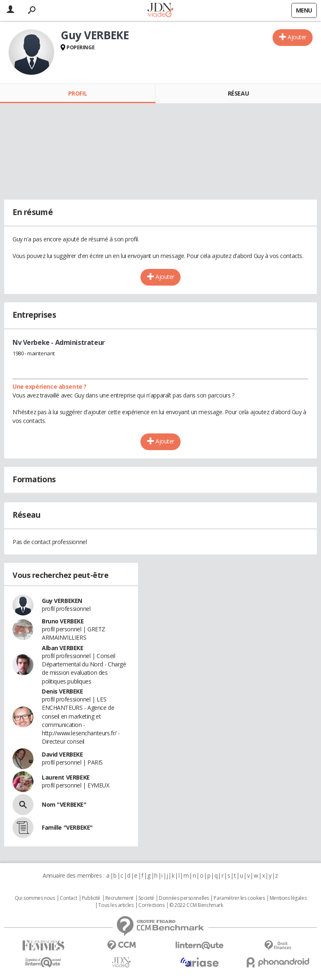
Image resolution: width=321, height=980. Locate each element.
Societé (146, 898)
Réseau (238, 93)
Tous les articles (116, 905)
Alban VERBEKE (63, 648)
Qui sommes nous (35, 898)
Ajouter (297, 37)
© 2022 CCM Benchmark (196, 905)
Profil (78, 93)
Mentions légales (288, 898)
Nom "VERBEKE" (64, 804)
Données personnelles (184, 898)
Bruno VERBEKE (63, 621)
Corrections (151, 905)
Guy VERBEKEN (62, 601)
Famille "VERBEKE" (67, 827)
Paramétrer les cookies (239, 898)
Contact (68, 898)
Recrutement (119, 898)
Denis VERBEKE (62, 691)
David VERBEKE (62, 754)
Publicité (91, 898)
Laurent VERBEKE (66, 777)
